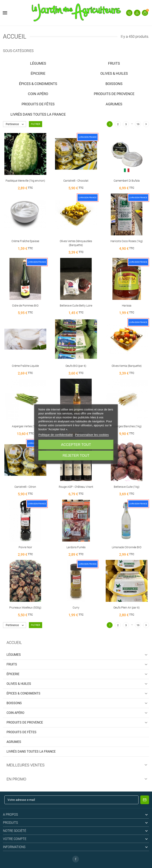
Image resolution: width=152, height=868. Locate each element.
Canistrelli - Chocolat (76, 181)
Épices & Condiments (23, 693)
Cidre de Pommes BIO (25, 306)
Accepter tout (76, 445)
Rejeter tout (76, 456)
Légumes (14, 655)
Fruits (12, 664)
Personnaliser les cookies (92, 435)
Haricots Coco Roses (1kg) (127, 241)
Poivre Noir (25, 547)
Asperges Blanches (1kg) (127, 426)
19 (138, 124)
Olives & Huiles (19, 684)
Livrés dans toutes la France (31, 751)
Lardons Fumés (76, 547)
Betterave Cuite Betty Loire (76, 306)
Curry (76, 608)
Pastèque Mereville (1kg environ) (25, 181)
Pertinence (16, 124)
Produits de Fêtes (21, 732)
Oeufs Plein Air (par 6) (127, 608)
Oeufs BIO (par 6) (76, 366)
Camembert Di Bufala (127, 181)
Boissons (14, 703)
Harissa (127, 306)
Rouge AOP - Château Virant (76, 487)
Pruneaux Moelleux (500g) (25, 608)
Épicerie (13, 674)
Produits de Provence (25, 722)
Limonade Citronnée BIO (127, 547)
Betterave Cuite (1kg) (127, 487)
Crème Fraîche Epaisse (25, 241)
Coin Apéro (15, 713)
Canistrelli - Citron (25, 487)
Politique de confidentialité (56, 435)
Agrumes (14, 742)
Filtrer (36, 124)
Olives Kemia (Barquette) (127, 366)
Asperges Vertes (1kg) (25, 426)
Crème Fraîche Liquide (25, 366)
